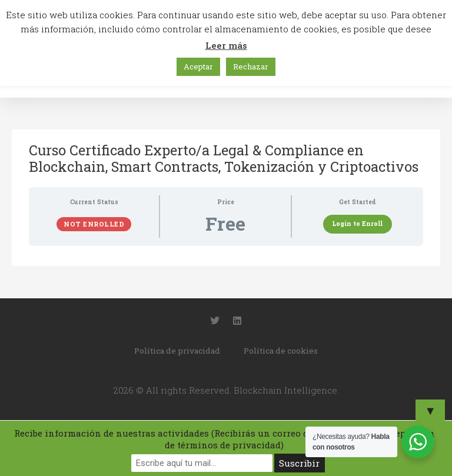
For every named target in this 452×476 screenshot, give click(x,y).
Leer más (226, 45)
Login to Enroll (357, 224)
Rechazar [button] (251, 66)
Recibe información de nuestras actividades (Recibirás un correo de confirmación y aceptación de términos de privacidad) (225, 439)
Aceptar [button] (198, 66)
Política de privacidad (177, 351)
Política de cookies (281, 351)
